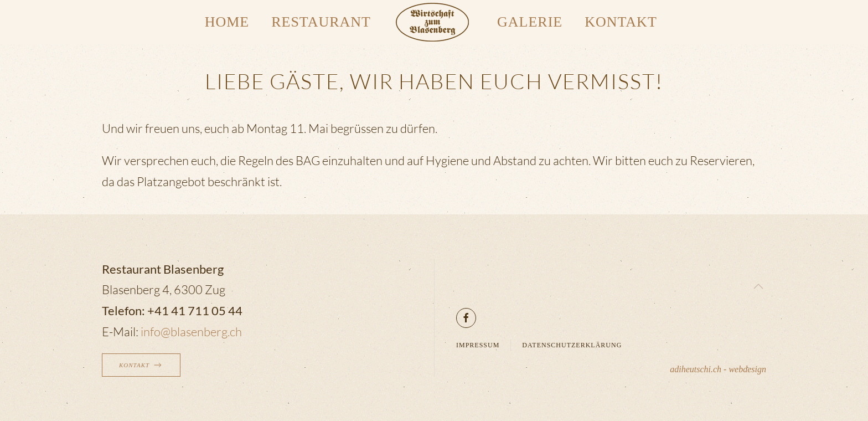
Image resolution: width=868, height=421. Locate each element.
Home (227, 22)
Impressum (478, 345)
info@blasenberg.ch (191, 332)
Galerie (530, 22)
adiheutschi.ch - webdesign (718, 369)
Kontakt (621, 22)
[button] (758, 286)
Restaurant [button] (321, 22)
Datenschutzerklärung (572, 345)
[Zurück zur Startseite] (434, 22)
